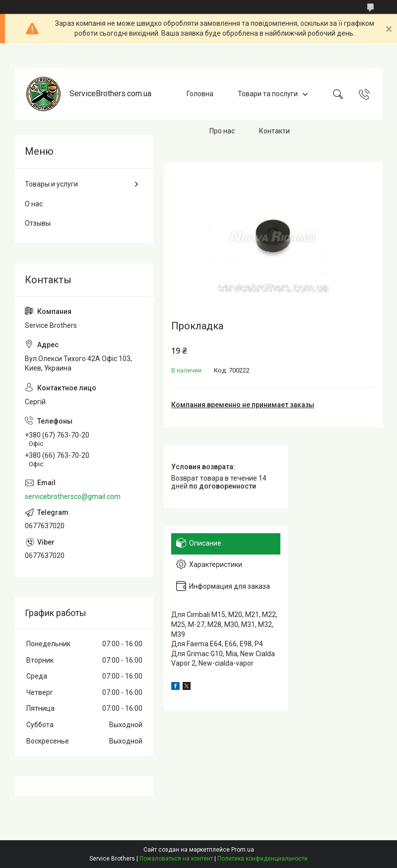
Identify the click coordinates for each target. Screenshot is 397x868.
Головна (200, 94)
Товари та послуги (268, 94)
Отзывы (38, 223)
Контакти (274, 131)
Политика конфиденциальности (263, 859)
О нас (34, 204)
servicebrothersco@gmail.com (73, 496)
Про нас (222, 131)
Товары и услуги (51, 184)
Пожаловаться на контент (176, 859)
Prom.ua (243, 850)
